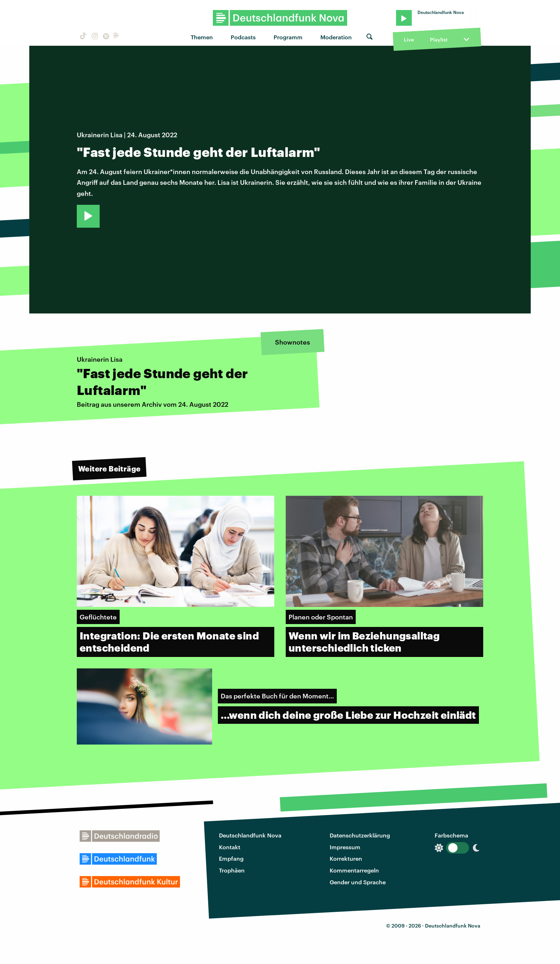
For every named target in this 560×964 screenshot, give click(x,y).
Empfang (231, 858)
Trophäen (232, 870)
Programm (288, 37)
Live (409, 39)
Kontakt (230, 847)
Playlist (439, 39)
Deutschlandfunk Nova (250, 835)
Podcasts (243, 37)
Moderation (336, 37)
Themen (202, 37)
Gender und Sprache (358, 882)
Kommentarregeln (354, 870)
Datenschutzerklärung (360, 835)
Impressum (345, 847)
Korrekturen (346, 858)
